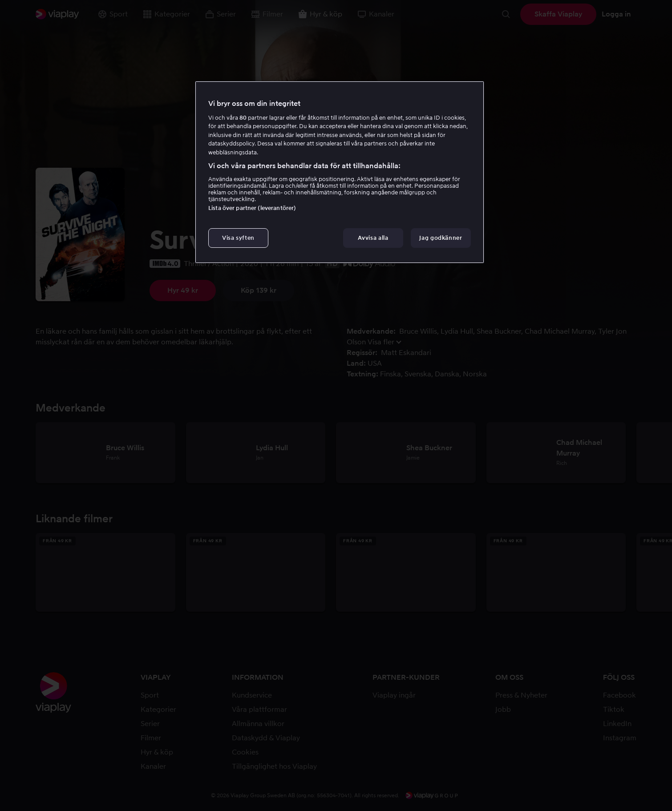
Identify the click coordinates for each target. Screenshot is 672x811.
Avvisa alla (373, 238)
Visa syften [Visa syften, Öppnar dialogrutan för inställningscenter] (238, 238)
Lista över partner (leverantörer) (252, 208)
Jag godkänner (441, 238)
